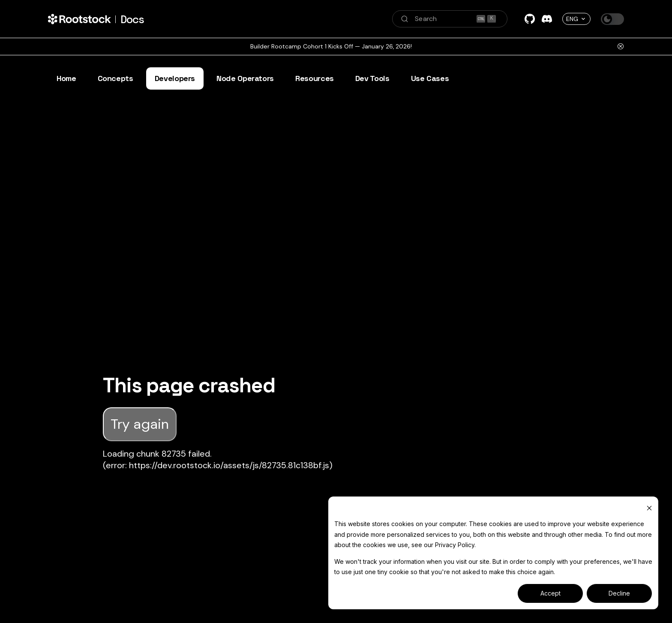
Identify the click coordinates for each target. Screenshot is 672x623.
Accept (550, 593)
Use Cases (430, 78)
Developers (175, 78)
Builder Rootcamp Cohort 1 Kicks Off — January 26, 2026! (331, 46)
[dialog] (493, 553)
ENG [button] (572, 19)
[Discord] (547, 19)
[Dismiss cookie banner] (649, 508)
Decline (619, 593)
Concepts (115, 78)
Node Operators (245, 78)
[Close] (621, 46)
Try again (140, 424)
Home (66, 78)
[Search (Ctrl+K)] (450, 19)
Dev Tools (372, 78)
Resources (315, 78)
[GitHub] (530, 19)
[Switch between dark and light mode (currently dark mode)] (612, 19)
